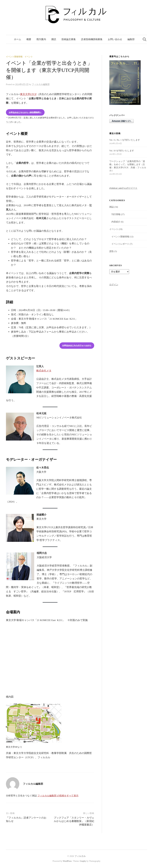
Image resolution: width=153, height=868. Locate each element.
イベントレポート (120, 244)
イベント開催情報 (14, 57)
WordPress (67, 861)
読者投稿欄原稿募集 (92, 39)
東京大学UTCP (28, 94)
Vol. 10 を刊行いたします (122, 151)
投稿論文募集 (69, 39)
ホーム (18, 39)
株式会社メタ (44, 371)
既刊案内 (41, 39)
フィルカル (80, 856)
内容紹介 (116, 222)
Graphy (83, 861)
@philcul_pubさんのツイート (123, 188)
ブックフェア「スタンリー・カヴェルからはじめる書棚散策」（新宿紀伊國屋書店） (74, 821)
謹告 (112, 251)
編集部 (131, 39)
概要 (29, 39)
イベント (29, 57)
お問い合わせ (115, 39)
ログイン (114, 285)
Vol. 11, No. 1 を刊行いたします (125, 140)
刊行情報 (116, 214)
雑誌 (112, 207)
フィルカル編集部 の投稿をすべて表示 (58, 796)
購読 (54, 39)
